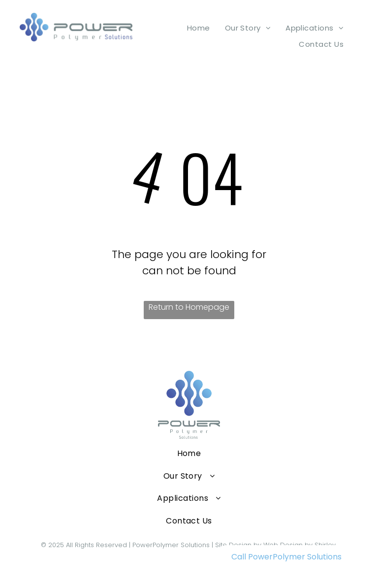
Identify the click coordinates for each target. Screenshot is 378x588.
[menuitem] (199, 28)
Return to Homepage (189, 307)
